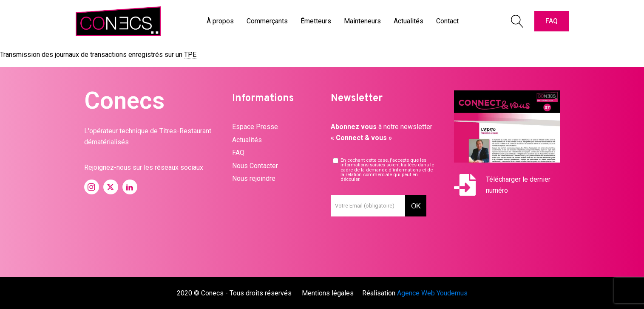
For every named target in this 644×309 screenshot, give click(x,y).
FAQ (552, 21)
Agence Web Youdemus (432, 293)
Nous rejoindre (254, 178)
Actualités (247, 140)
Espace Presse (255, 127)
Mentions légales (328, 293)
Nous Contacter (255, 166)
